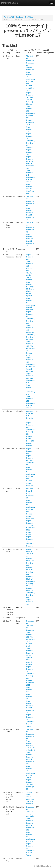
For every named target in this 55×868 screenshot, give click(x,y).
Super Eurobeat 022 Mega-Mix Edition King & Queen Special (30, 289)
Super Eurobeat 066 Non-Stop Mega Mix (30, 460)
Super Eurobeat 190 (30, 602)
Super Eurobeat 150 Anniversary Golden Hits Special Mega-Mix (31, 364)
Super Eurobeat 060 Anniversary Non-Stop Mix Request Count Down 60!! (31, 432)
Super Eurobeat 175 (30, 129)
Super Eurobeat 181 (30, 152)
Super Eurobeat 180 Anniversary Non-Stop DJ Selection (31, 141)
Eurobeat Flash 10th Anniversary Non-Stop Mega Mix (31, 581)
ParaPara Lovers (10, 3)
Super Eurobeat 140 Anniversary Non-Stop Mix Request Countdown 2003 (31, 81)
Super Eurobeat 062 (30, 451)
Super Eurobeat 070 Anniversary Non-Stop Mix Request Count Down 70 (31, 476)
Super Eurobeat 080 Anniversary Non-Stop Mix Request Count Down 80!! (31, 509)
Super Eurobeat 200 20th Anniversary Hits (31, 378)
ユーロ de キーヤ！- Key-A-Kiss (30, 814)
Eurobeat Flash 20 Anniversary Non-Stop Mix (31, 593)
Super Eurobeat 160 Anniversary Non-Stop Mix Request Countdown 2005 (31, 116)
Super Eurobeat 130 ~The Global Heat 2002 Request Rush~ (31, 348)
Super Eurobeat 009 (30, 257)
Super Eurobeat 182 (30, 696)
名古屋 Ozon (29, 17)
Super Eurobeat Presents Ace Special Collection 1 (31, 746)
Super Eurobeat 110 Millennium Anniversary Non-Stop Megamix (31, 332)
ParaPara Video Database (13, 17)
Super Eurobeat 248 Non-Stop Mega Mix (30, 189)
